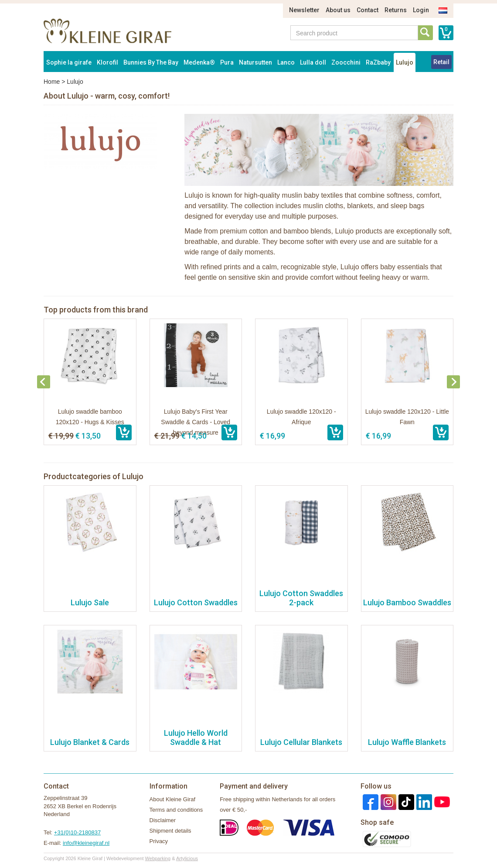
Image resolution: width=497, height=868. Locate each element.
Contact (368, 10)
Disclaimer (163, 820)
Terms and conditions (176, 810)
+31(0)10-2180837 (77, 832)
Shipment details (170, 831)
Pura (227, 62)
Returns (396, 10)
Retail (441, 62)
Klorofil (107, 62)
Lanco (286, 62)
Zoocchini (346, 62)
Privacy (159, 841)
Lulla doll (313, 62)
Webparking (158, 858)
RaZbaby (378, 62)
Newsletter (304, 10)
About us (338, 10)
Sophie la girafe (69, 62)
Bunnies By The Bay (151, 62)
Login (421, 10)
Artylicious (187, 858)
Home (52, 82)
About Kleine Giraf (173, 799)
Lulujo (405, 62)
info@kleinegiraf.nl (86, 843)
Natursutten (255, 62)
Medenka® (199, 62)
